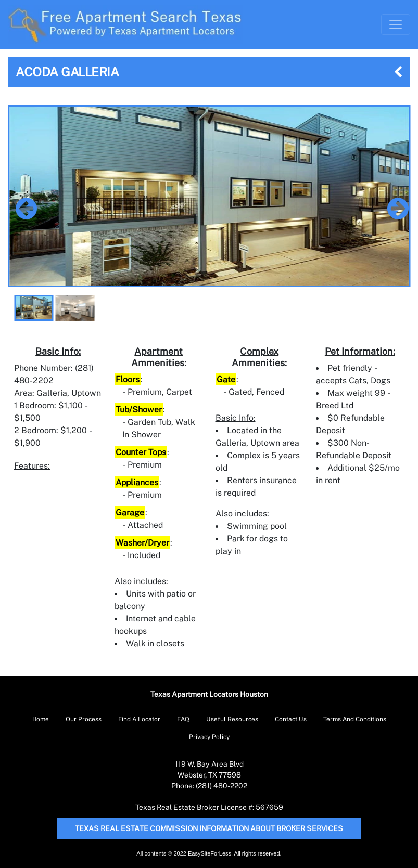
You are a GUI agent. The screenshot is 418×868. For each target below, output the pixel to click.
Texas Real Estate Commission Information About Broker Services (209, 828)
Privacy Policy (209, 737)
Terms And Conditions (355, 719)
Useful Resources (232, 719)
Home (41, 719)
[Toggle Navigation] (396, 24)
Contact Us (291, 719)
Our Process (84, 719)
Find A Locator (139, 719)
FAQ (183, 719)
